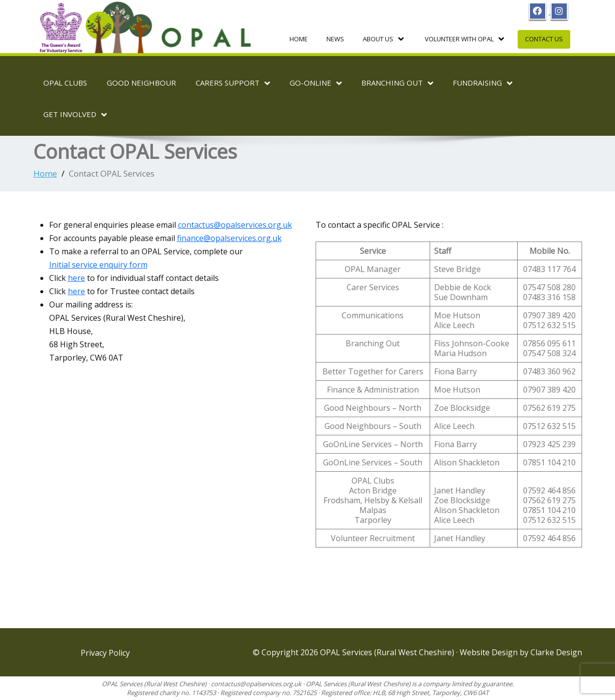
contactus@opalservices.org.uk (235, 225)
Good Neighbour (141, 83)
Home (299, 39)
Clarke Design (556, 652)
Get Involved (75, 115)
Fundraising (483, 83)
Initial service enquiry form (98, 265)
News (335, 39)
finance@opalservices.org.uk (229, 238)
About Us (383, 39)
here (76, 278)
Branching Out (397, 83)
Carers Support (233, 83)
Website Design (490, 652)
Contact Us (544, 39)
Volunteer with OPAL (464, 39)
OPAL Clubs (65, 83)
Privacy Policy (105, 653)
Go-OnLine (316, 83)
